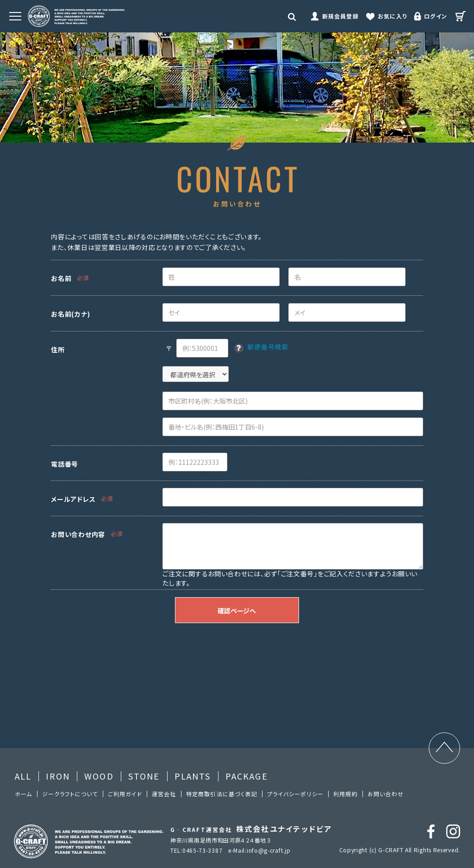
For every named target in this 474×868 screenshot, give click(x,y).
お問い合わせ (386, 794)
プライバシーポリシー (295, 794)
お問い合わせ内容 (78, 534)
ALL (23, 776)
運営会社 (164, 794)
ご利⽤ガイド (125, 794)
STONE (144, 776)
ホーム (24, 794)
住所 (58, 350)
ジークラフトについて (70, 794)
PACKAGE (247, 776)
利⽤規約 (346, 794)
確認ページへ (237, 611)
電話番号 (65, 464)
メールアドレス (73, 499)
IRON (58, 776)
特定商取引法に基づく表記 (222, 794)
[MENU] (15, 16)
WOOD (99, 776)
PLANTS (193, 776)
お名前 (61, 278)
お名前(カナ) (70, 314)
